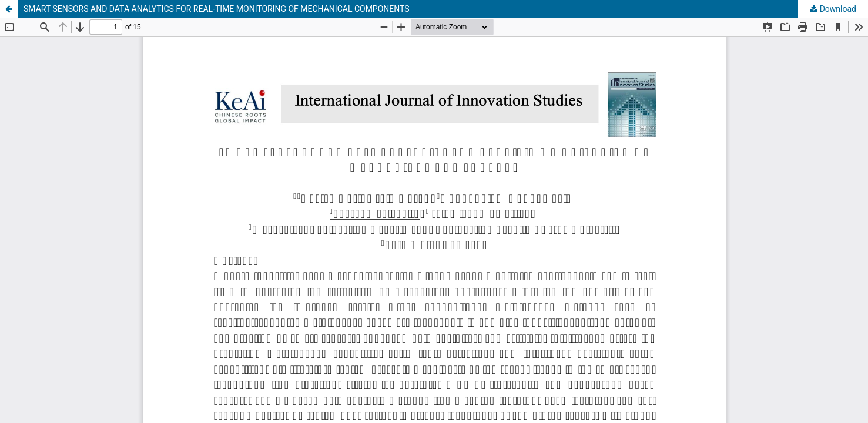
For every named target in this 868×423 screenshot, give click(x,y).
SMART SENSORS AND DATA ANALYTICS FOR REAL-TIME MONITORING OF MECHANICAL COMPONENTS (217, 9)
